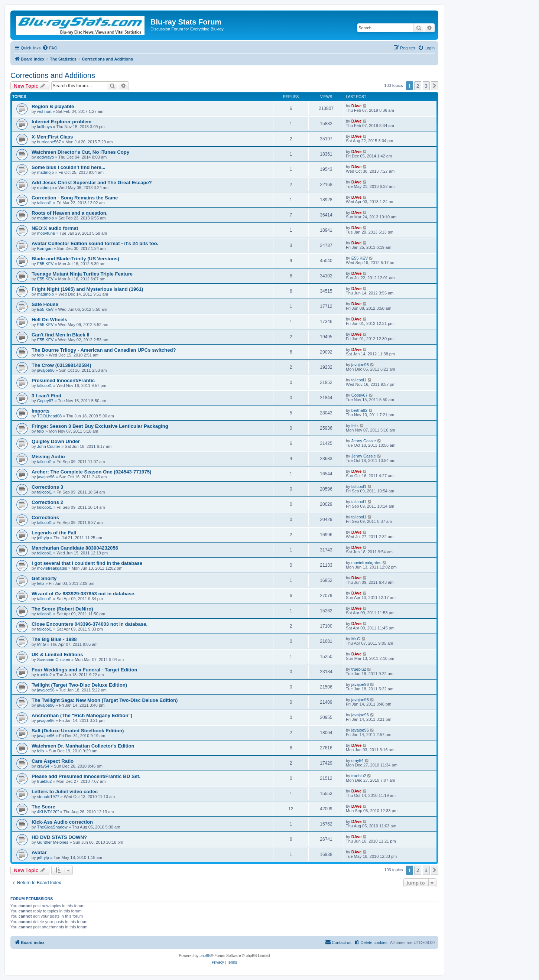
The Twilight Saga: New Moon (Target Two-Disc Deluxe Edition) (105, 700)
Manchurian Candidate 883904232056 (75, 548)
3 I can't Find (46, 396)
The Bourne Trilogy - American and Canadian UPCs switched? (104, 350)
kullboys (45, 127)
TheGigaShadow (52, 827)
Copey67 (45, 401)
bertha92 (359, 410)
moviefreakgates (52, 568)
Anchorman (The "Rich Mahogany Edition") (82, 715)
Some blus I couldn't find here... (69, 167)
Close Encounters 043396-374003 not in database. (90, 624)
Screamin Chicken (54, 660)
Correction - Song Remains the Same (75, 198)
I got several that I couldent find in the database (87, 563)
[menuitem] (50, 48)
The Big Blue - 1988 (54, 639)
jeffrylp (43, 538)
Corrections (45, 517)
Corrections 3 (47, 487)
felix (41, 355)
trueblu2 (45, 675)
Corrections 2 (47, 502)
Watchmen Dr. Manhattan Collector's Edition (83, 746)
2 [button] (418, 86)
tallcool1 (45, 203)
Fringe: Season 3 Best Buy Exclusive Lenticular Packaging (100, 426)
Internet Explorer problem (61, 122)
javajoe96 (46, 370)
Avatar (39, 852)
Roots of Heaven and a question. (69, 213)
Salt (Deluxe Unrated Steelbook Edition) (78, 731)
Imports (40, 411)
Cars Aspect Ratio (53, 761)
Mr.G (42, 644)
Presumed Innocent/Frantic (63, 380)
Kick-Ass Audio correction (62, 822)
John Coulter (49, 446)
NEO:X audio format (55, 228)
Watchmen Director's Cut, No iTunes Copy (80, 152)
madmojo (46, 172)
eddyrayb (46, 157)
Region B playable (53, 106)
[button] (435, 86)
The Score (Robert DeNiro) (62, 609)
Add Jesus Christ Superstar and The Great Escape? (92, 183)
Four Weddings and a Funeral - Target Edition (85, 670)
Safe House (45, 304)
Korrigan (45, 248)
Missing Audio (48, 457)
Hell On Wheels (49, 320)
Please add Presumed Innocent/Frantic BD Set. (86, 776)
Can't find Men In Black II (61, 335)
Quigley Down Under (56, 441)
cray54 (43, 766)
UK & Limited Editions (57, 655)
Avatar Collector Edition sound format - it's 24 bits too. (95, 243)
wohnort (44, 111)
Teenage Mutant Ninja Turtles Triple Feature (82, 274)
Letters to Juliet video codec (65, 792)
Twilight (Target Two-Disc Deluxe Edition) (79, 685)
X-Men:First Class (52, 137)
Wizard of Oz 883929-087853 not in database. (84, 594)
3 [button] (426, 86)
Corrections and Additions (53, 75)
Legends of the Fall (54, 533)
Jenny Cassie (364, 441)
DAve (357, 106)
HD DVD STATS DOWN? (59, 837)
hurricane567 (49, 142)
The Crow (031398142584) (61, 365)
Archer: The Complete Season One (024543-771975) (92, 472)
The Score (43, 807)
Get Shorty (44, 578)
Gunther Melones (53, 842)
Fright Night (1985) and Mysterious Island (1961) (87, 289)
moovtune (46, 233)
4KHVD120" (48, 812)
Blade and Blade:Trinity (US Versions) (75, 259)
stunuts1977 (48, 797)
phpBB (205, 956)
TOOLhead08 (49, 416)
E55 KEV (46, 264)
